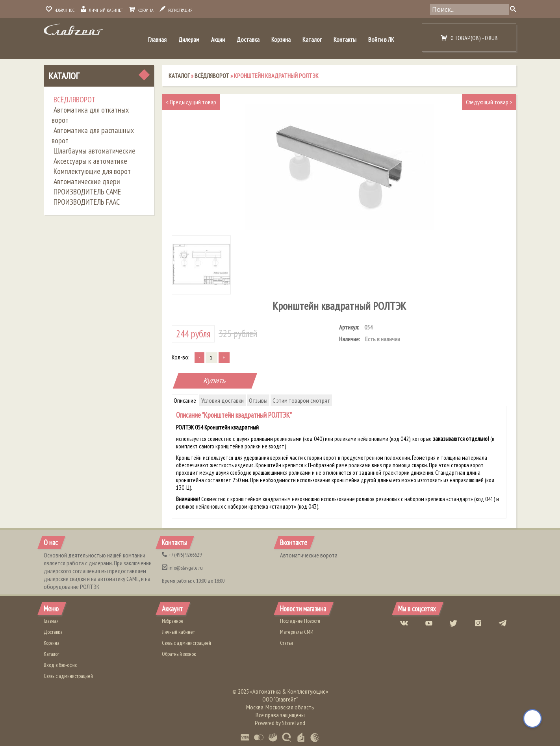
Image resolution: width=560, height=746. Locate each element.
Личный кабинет (102, 10)
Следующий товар (489, 102)
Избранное (60, 10)
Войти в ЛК (381, 39)
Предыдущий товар (191, 102)
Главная (157, 39)
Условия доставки (223, 400)
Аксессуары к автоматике (90, 161)
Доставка (248, 39)
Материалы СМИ (297, 632)
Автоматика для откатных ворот (90, 115)
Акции (218, 39)
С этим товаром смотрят (301, 400)
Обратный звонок (179, 654)
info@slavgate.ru (182, 568)
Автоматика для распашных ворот (93, 135)
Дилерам (189, 39)
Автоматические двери (87, 181)
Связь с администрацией (68, 676)
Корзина (141, 10)
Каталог (312, 39)
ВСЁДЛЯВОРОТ (74, 100)
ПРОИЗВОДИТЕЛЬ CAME (87, 192)
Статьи (286, 643)
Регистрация (176, 10)
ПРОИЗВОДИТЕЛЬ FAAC (87, 202)
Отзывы (258, 400)
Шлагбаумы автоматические (95, 151)
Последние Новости (300, 621)
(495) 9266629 (182, 555)
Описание (185, 400)
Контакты (345, 39)
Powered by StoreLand (280, 723)
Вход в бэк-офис (60, 665)
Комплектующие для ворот (92, 171)
